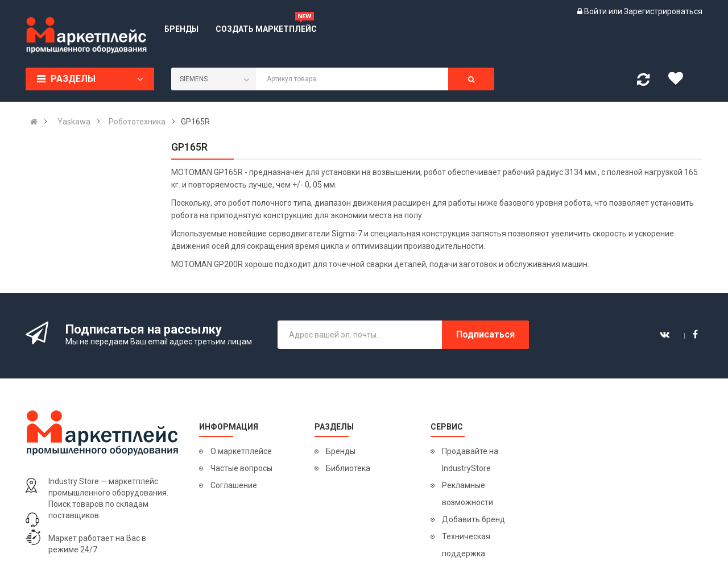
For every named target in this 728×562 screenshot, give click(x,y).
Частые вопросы (241, 468)
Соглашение (234, 485)
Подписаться (485, 334)
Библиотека (348, 468)
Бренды (341, 451)
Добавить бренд (473, 519)
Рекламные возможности (468, 494)
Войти (596, 11)
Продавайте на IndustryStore (470, 460)
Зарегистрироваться (663, 11)
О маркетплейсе (241, 451)
